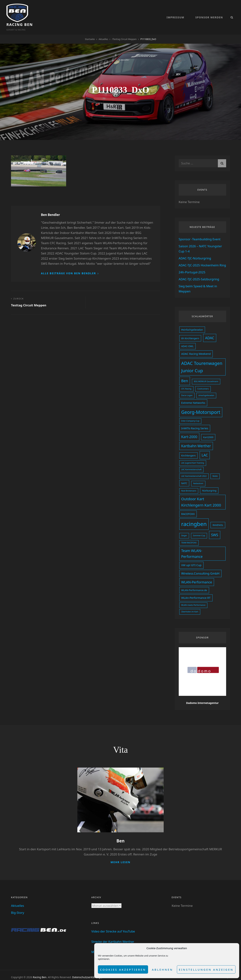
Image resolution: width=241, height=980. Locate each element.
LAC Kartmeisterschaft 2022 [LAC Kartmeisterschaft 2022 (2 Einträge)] (194, 470)
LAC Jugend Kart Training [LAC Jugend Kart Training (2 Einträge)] (193, 457)
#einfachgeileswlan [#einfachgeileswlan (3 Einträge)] (192, 326)
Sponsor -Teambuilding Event (200, 230)
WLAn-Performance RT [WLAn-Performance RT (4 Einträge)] (196, 590)
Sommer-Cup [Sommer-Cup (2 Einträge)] (199, 529)
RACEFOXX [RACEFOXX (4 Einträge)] (188, 507)
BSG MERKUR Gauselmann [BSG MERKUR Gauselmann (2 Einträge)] (206, 377)
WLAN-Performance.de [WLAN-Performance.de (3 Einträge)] (194, 582)
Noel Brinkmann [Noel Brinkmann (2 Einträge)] (189, 484)
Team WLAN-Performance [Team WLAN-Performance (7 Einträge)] (192, 546)
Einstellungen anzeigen (206, 970)
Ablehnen (162, 970)
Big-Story (18, 905)
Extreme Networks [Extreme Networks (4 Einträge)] (193, 398)
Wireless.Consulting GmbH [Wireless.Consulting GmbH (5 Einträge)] (200, 566)
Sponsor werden (209, 13)
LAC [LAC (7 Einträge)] (205, 449)
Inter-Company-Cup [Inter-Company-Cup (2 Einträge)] (190, 416)
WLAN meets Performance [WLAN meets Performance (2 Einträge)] (193, 597)
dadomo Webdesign (42, 973)
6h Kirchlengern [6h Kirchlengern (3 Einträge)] (190, 334)
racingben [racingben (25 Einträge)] (194, 518)
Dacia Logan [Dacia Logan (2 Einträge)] (187, 390)
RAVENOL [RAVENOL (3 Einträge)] (218, 519)
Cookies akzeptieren (123, 970)
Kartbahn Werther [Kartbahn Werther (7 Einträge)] (196, 440)
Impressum (175, 13)
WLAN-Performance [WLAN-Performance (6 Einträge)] (197, 574)
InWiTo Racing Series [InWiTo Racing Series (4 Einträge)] (195, 423)
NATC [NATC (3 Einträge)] (184, 477)
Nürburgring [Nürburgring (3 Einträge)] (209, 484)
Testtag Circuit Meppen (125, 30)
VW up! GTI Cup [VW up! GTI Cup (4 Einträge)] (191, 558)
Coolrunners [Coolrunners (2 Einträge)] (203, 384)
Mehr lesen (120, 854)
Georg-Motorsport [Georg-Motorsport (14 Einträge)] (201, 407)
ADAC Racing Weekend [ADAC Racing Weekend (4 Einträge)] (196, 350)
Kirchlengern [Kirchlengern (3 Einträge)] (189, 450)
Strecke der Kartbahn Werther (113, 933)
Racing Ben (43, 11)
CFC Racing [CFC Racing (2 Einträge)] (186, 384)
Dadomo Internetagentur (202, 695)
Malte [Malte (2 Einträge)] (215, 470)
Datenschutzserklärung (86, 969)
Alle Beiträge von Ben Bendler (69, 264)
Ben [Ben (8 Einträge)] (185, 376)
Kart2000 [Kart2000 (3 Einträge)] (208, 432)
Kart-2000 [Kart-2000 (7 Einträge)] (189, 431)
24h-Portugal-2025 (192, 268)
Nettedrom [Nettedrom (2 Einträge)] (198, 477)
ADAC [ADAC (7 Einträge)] (210, 334)
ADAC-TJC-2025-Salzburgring (199, 275)
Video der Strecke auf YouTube (114, 923)
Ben (120, 833)
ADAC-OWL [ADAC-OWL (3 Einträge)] (187, 342)
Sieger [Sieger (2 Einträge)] (184, 529)
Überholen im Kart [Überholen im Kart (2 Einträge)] (190, 604)
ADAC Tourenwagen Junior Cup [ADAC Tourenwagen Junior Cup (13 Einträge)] (202, 362)
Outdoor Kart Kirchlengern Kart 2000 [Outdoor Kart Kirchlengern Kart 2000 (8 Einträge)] (201, 496)
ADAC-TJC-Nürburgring (195, 249)
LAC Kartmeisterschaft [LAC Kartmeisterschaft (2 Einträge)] (191, 464)
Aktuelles (103, 30)
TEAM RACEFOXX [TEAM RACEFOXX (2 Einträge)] (189, 536)
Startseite (90, 30)
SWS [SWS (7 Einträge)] (215, 528)
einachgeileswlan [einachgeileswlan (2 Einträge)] (206, 390)
